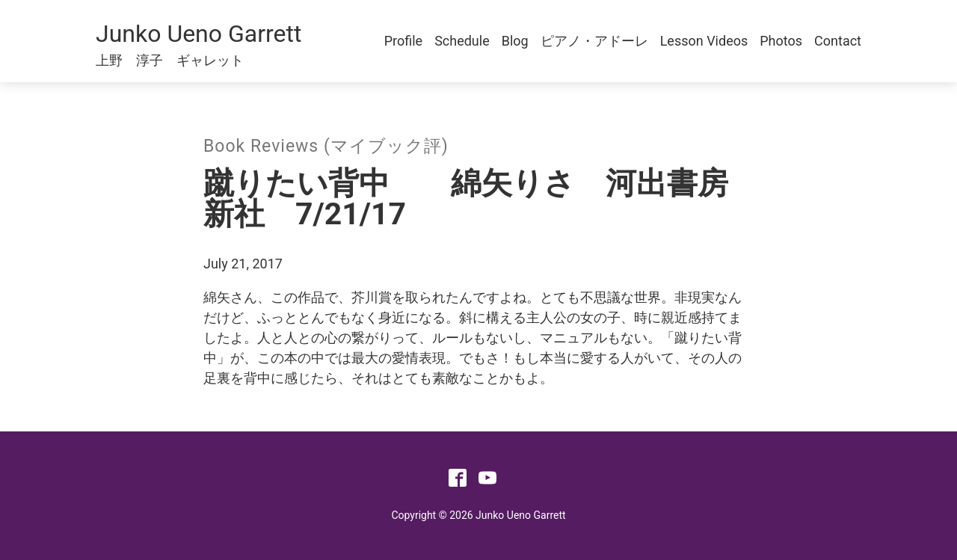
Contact (838, 41)
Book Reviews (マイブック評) (326, 146)
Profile (403, 41)
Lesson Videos (704, 41)
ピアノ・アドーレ (594, 41)
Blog (515, 41)
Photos (781, 41)
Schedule (462, 41)
